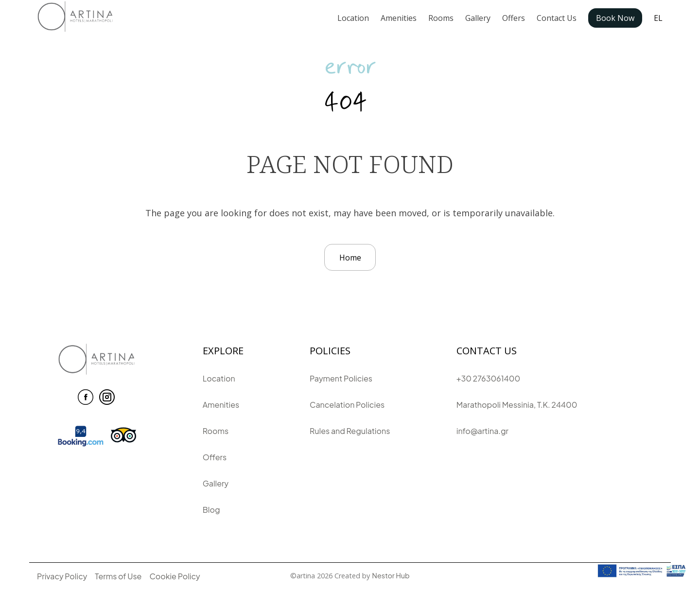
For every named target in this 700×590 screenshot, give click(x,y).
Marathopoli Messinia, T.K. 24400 (517, 405)
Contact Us (557, 18)
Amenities (399, 18)
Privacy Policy (62, 576)
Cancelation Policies (347, 405)
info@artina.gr (482, 431)
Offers (514, 18)
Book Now (615, 18)
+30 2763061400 (488, 378)
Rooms (441, 18)
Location (353, 18)
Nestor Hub (391, 575)
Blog (211, 510)
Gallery (478, 18)
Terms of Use (118, 576)
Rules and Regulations (350, 431)
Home (350, 258)
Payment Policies (341, 378)
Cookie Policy (175, 576)
